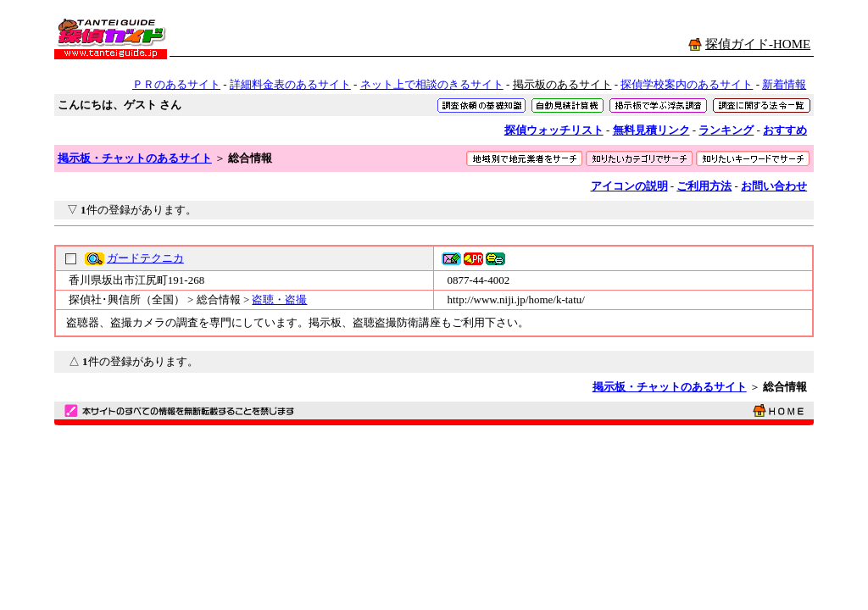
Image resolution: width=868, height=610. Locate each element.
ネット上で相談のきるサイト (432, 84)
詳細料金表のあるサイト (290, 84)
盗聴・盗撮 (279, 299)
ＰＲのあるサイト (176, 84)
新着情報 (784, 84)
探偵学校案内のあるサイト (687, 84)
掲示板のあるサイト (562, 84)
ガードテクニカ (145, 258)
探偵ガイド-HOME (758, 44)
